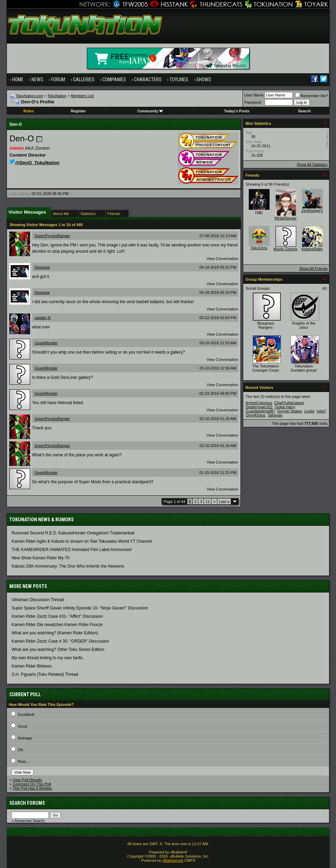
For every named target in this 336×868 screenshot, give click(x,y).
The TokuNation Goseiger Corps (266, 368)
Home (18, 80)
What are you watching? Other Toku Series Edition (58, 650)
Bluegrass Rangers (266, 325)
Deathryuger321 (259, 407)
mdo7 (321, 411)
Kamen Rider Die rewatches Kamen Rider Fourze (57, 625)
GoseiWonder (46, 343)
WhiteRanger (285, 218)
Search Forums (27, 803)
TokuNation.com (30, 96)
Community (150, 111)
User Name (254, 95)
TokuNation (57, 96)
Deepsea (42, 267)
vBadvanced (173, 860)
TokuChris (259, 248)
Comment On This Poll (32, 784)
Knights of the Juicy (304, 325)
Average (25, 738)
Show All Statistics (312, 165)
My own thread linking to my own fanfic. (48, 658)
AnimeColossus (259, 403)
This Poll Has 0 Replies (32, 788)
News (37, 80)
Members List (82, 96)
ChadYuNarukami (289, 403)
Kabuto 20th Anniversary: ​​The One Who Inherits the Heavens (68, 566)
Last (224, 502)
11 (208, 502)
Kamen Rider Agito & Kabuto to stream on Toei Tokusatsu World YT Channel (82, 541)
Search (304, 111)
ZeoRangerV (312, 211)
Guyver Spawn (290, 411)
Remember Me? (312, 96)
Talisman (275, 415)
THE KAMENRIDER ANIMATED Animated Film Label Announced (71, 550)
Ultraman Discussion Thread (38, 600)
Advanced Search (30, 821)
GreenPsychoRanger (52, 236)
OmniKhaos (256, 415)
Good (23, 726)
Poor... (24, 762)
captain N (42, 318)
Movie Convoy (285, 249)
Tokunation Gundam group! (303, 368)
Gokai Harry (285, 407)
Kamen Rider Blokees (31, 666)
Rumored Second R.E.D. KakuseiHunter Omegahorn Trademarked (73, 533)
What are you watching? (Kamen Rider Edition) (55, 633)
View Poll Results (28, 780)
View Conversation (223, 259)
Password (253, 102)
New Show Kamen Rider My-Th (40, 558)
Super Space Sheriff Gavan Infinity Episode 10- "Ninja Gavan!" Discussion (80, 608)
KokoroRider (312, 249)
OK (21, 750)
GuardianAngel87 (261, 411)
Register (78, 111)
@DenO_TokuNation (34, 163)
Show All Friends (314, 269)
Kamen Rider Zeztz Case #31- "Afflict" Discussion (57, 616)
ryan (259, 212)
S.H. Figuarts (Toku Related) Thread (45, 674)
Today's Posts (237, 111)
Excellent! (26, 715)
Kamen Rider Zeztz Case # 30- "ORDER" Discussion (60, 641)
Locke (310, 411)
